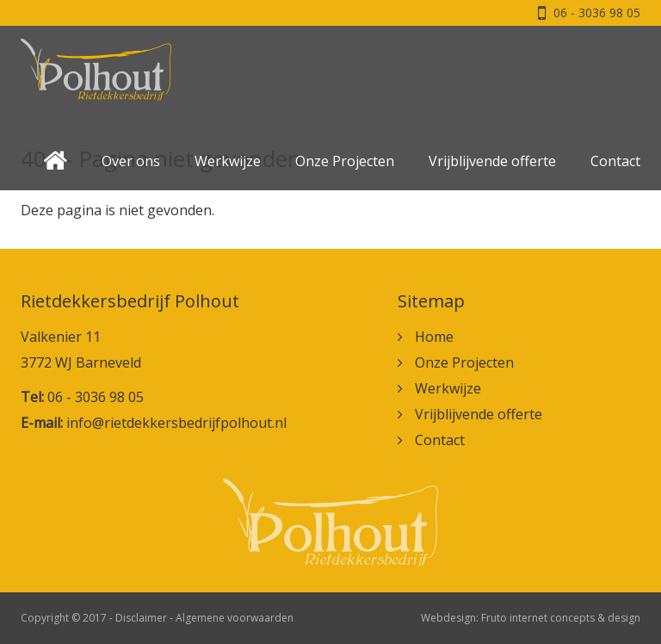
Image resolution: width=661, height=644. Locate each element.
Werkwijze (228, 161)
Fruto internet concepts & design (561, 618)
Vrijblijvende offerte (492, 161)
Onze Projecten (345, 161)
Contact (615, 161)
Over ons (131, 161)
